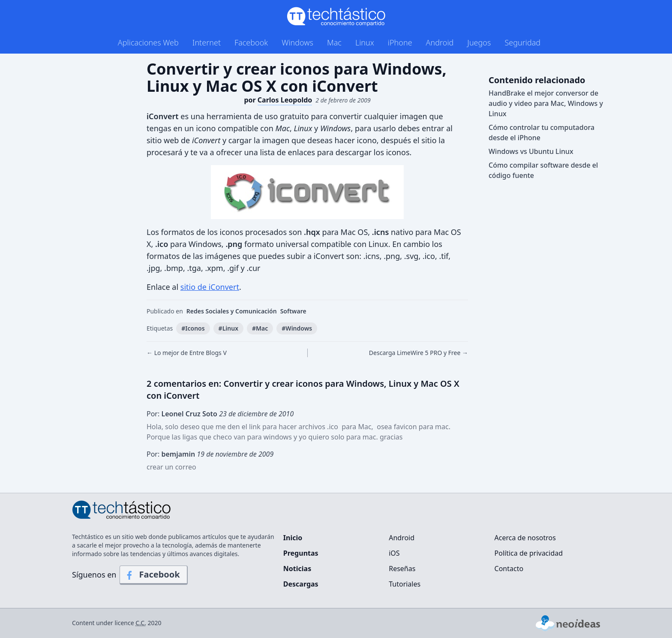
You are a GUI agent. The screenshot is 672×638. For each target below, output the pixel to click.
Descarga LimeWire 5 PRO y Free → (418, 353)
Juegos (479, 42)
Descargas (301, 584)
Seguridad (522, 42)
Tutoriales (405, 584)
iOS (394, 553)
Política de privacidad (529, 553)
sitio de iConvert (210, 287)
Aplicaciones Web (148, 42)
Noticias (297, 569)
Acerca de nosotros (525, 538)
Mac (334, 42)
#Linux (228, 328)
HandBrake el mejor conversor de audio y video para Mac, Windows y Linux (546, 103)
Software (293, 311)
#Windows (297, 328)
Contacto (509, 569)
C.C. (141, 623)
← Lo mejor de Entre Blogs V (187, 353)
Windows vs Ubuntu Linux (531, 151)
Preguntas (301, 553)
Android (440, 42)
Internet (207, 42)
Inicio (293, 538)
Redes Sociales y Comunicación (232, 311)
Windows (297, 42)
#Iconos (193, 328)
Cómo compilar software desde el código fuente (543, 170)
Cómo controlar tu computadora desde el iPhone (541, 132)
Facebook (251, 42)
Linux (365, 42)
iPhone (400, 42)
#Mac (260, 328)
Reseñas (402, 569)
